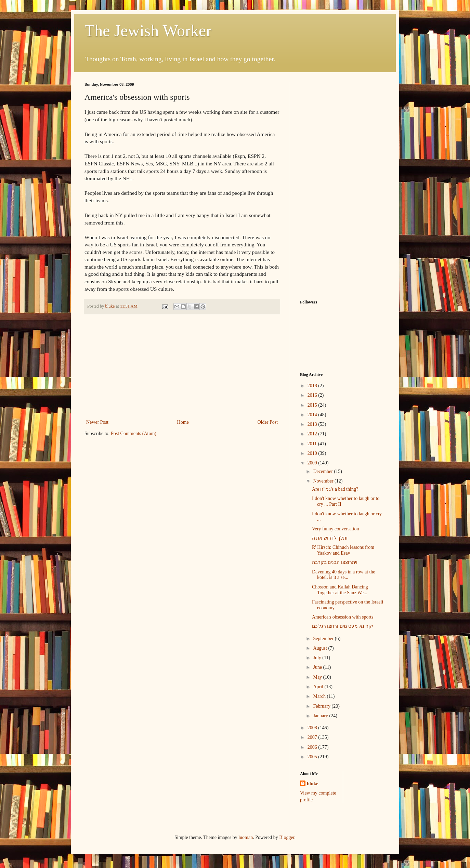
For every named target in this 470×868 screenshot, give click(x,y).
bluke (312, 784)
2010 (313, 453)
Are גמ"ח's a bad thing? (335, 489)
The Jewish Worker (148, 31)
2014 (313, 415)
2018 (313, 386)
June (318, 667)
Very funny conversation (336, 529)
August (321, 648)
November (324, 481)
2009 (313, 463)
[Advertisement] (182, 367)
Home (183, 422)
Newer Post (97, 422)
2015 (313, 405)
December (323, 471)
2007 (313, 737)
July (318, 658)
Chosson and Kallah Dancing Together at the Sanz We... (340, 590)
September (324, 639)
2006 (313, 747)
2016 (313, 395)
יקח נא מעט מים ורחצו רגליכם (343, 626)
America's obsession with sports (343, 617)
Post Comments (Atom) (134, 433)
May (318, 677)
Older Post (268, 422)
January (321, 716)
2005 (313, 757)
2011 (313, 444)
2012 (313, 434)
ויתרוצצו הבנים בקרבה (335, 562)
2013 (313, 424)
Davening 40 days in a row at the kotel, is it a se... (344, 575)
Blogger (287, 837)
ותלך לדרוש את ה (330, 538)
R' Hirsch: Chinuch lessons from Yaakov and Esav (343, 550)
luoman (246, 837)
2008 (313, 728)
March (320, 696)
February (322, 706)
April (319, 687)
